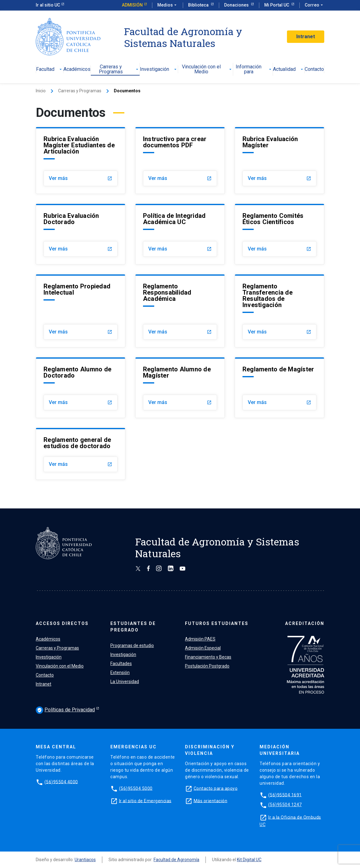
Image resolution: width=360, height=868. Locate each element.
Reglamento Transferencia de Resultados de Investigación (268, 296)
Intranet (306, 37)
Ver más (81, 178)
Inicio (41, 91)
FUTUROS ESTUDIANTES (217, 623)
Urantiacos (85, 860)
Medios (168, 5)
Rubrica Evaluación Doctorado (71, 219)
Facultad (50, 69)
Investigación (159, 69)
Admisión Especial (203, 648)
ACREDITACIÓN (305, 623)
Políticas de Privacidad (65, 710)
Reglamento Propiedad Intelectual (77, 289)
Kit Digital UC (249, 860)
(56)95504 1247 (285, 805)
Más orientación (211, 801)
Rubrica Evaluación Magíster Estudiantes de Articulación (79, 145)
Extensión (120, 673)
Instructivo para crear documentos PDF (175, 142)
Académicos (77, 69)
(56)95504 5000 (136, 788)
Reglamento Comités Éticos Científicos (273, 219)
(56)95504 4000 (61, 782)
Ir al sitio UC (48, 5)
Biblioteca (199, 5)
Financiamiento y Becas (208, 657)
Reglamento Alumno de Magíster (177, 372)
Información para (254, 69)
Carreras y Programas (119, 69)
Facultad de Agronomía (176, 860)
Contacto (314, 69)
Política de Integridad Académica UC (174, 219)
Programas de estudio (132, 645)
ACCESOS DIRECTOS (62, 623)
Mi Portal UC (277, 5)
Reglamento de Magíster (278, 369)
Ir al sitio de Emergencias (145, 801)
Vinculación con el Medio (208, 69)
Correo (314, 5)
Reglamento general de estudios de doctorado (77, 443)
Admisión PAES (200, 639)
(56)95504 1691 (285, 795)
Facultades (121, 664)
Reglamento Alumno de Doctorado (77, 372)
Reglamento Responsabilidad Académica (167, 292)
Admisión (132, 5)
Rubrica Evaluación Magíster (270, 142)
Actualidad (289, 69)
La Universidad (125, 682)
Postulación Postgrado (207, 666)
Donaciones (237, 5)
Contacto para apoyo (216, 788)
